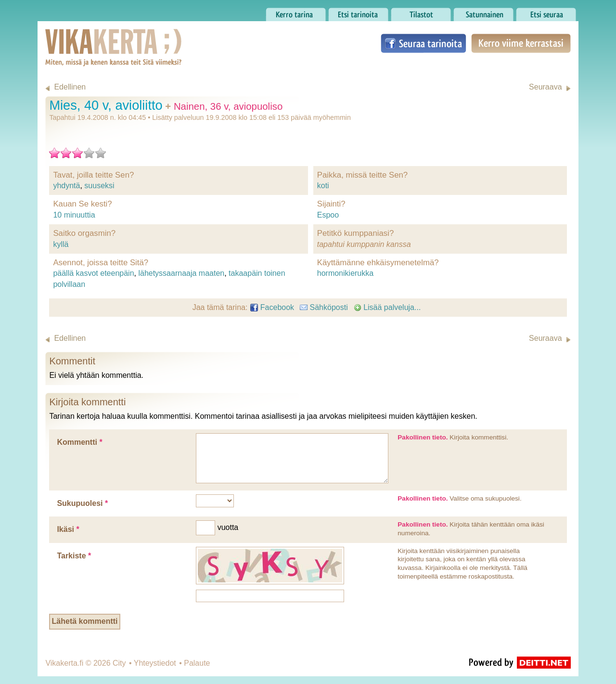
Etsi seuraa (546, 12)
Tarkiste (74, 556)
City (119, 663)
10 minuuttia (74, 215)
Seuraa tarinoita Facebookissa (423, 43)
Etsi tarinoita (358, 12)
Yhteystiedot (155, 663)
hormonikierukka (345, 273)
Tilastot (421, 12)
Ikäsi (68, 529)
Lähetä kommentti (85, 621)
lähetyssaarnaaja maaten (181, 273)
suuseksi (99, 186)
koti (323, 186)
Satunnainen (483, 12)
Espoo (328, 215)
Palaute (197, 663)
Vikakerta (90, 38)
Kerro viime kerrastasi (521, 43)
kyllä (61, 244)
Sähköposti (324, 307)
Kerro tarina (296, 12)
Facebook (272, 307)
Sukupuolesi (82, 503)
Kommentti (79, 442)
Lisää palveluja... (387, 307)
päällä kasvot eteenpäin (93, 273)
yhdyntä (66, 186)
